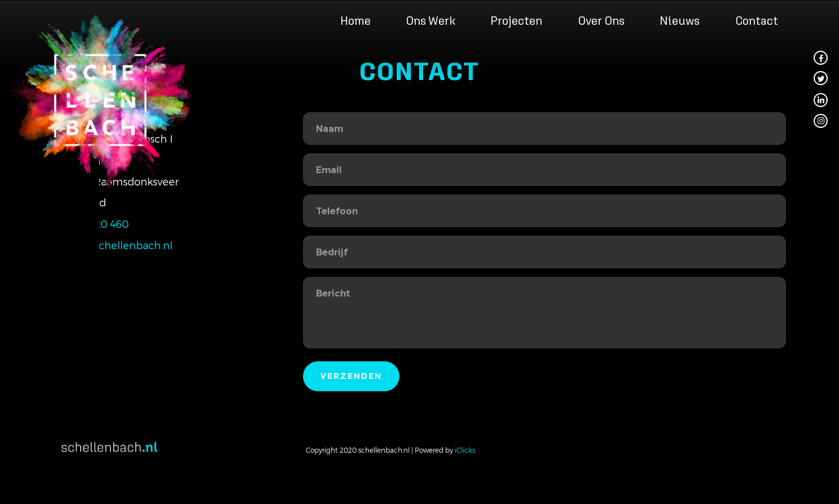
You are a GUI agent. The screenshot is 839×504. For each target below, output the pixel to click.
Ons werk (431, 21)
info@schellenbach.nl (119, 245)
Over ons (601, 21)
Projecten (516, 21)
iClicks (465, 450)
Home (355, 21)
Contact (757, 21)
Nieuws (680, 21)
